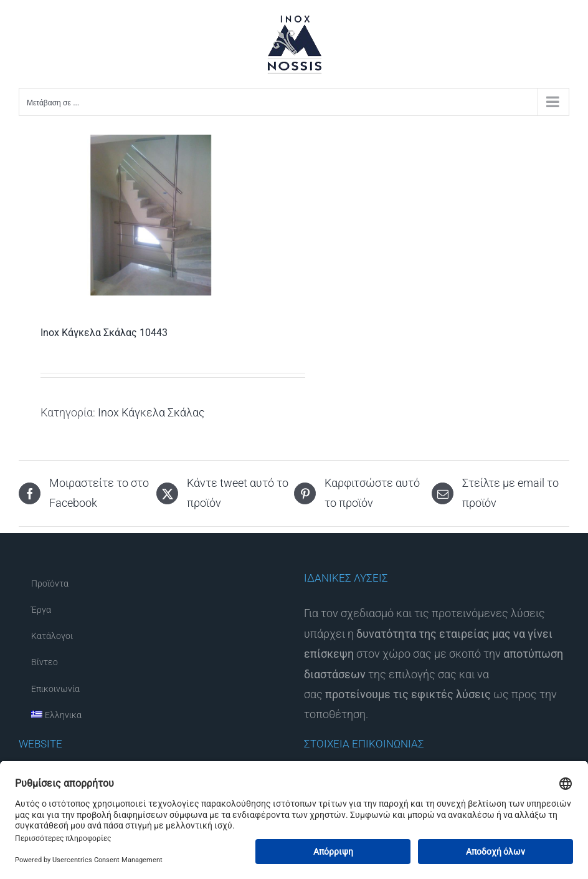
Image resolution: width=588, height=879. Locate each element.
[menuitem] (151, 716)
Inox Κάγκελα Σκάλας (151, 412)
